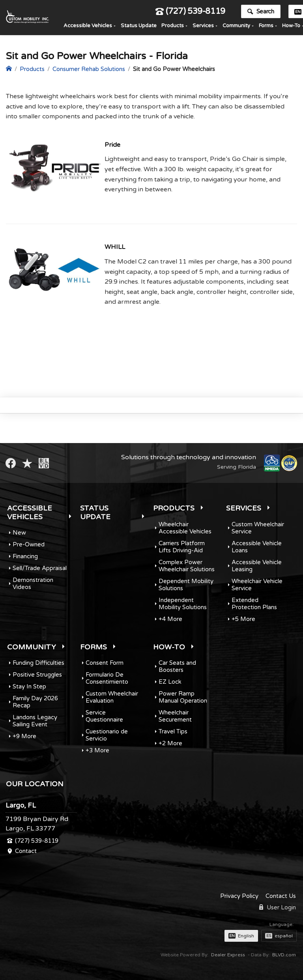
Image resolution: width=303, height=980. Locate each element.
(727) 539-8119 (190, 13)
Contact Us (281, 896)
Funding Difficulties (38, 663)
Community (236, 27)
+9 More (24, 736)
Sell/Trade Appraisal (40, 568)
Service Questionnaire (104, 716)
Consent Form (105, 663)
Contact (26, 851)
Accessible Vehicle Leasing (257, 566)
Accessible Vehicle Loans (257, 547)
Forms (266, 27)
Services (203, 27)
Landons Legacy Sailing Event (35, 721)
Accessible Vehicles (88, 27)
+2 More (170, 743)
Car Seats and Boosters (177, 666)
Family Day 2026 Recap (35, 702)
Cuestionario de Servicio (107, 735)
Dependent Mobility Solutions (186, 585)
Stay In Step (29, 686)
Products (173, 27)
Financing (25, 556)
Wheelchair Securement (175, 716)
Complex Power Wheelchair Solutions (187, 566)
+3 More (97, 750)
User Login (278, 907)
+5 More (243, 619)
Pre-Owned (29, 544)
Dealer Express (228, 955)
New (19, 533)
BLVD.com (284, 955)
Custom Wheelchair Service (258, 528)
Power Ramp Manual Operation (183, 697)
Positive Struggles (37, 675)
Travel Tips (173, 731)
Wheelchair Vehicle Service (257, 585)
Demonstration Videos (33, 584)
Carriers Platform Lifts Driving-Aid (182, 547)
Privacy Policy (239, 896)
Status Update (139, 27)
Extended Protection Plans (254, 604)
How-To (169, 647)
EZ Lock (170, 682)
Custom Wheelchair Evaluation (112, 697)
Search (261, 13)
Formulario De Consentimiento (107, 678)
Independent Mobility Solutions (183, 604)
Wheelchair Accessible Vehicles (185, 528)
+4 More (170, 619)
